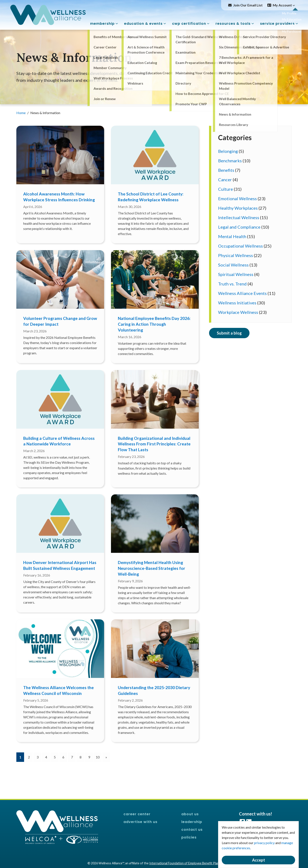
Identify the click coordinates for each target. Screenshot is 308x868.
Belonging (228, 151)
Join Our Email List (248, 5)
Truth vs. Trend (232, 284)
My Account (284, 5)
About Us (190, 814)
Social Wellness (233, 265)
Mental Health (232, 236)
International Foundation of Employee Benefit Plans (185, 863)
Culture (226, 189)
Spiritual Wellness (236, 274)
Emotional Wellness (237, 198)
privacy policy (264, 843)
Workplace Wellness (238, 312)
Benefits (226, 170)
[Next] (106, 757)
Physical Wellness (236, 255)
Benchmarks (230, 161)
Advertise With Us (140, 822)
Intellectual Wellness (239, 217)
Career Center (137, 814)
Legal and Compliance (239, 227)
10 (98, 757)
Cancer (225, 180)
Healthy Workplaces (238, 208)
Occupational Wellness (240, 246)
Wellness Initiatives (237, 303)
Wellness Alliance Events (242, 293)
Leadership (192, 822)
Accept (259, 860)
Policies (189, 837)
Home (21, 113)
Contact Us (192, 830)
